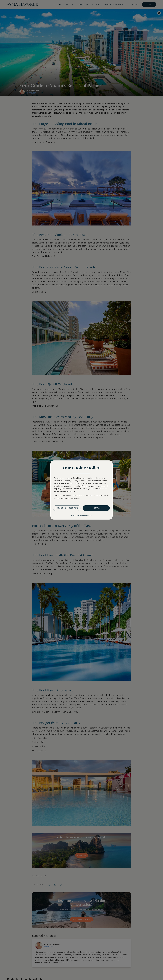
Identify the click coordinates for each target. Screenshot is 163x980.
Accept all (96, 508)
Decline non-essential (67, 508)
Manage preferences (81, 516)
